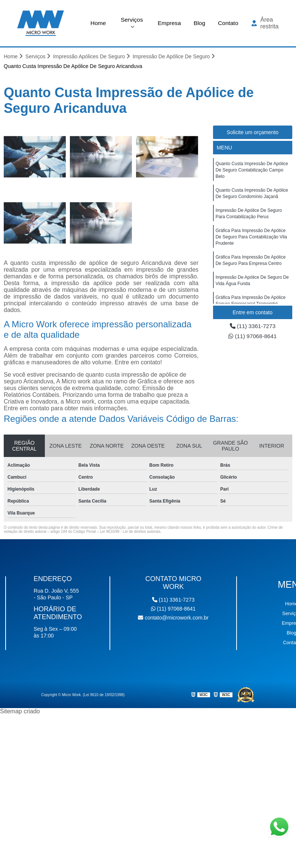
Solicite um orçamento (253, 132)
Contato (228, 23)
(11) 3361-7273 (253, 326)
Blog (199, 23)
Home (98, 23)
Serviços (131, 19)
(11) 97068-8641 (252, 336)
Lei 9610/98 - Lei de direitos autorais (130, 532)
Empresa (169, 23)
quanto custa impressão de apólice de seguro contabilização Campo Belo (252, 170)
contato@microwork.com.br (173, 618)
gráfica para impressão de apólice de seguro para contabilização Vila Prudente (251, 240)
